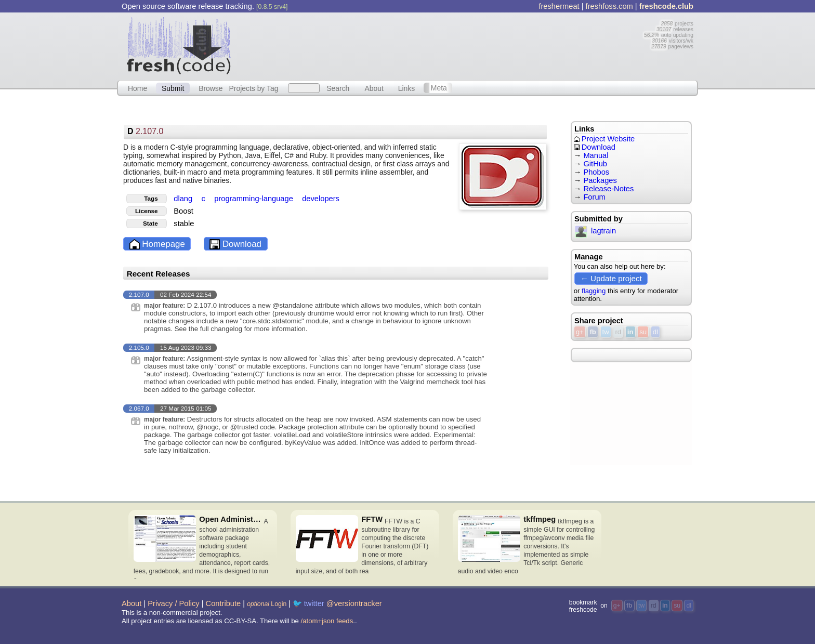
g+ (580, 332)
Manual (596, 155)
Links (407, 88)
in (630, 332)
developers (321, 199)
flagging (594, 291)
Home (137, 88)
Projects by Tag (253, 88)
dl (655, 332)
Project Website (604, 139)
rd (618, 332)
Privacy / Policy (173, 603)
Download (235, 245)
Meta (439, 88)
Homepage (157, 245)
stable (184, 224)
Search (338, 88)
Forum (594, 197)
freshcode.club (666, 6)
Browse (211, 88)
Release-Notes (608, 189)
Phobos (596, 172)
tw (606, 332)
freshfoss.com (609, 6)
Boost (183, 211)
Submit (173, 88)
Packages (600, 180)
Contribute (224, 603)
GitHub (595, 164)
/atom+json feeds (327, 621)
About (374, 88)
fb (593, 332)
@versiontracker (354, 603)
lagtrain (595, 231)
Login (267, 604)
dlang (184, 199)
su (643, 332)
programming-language (255, 199)
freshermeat (559, 6)
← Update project (611, 278)
